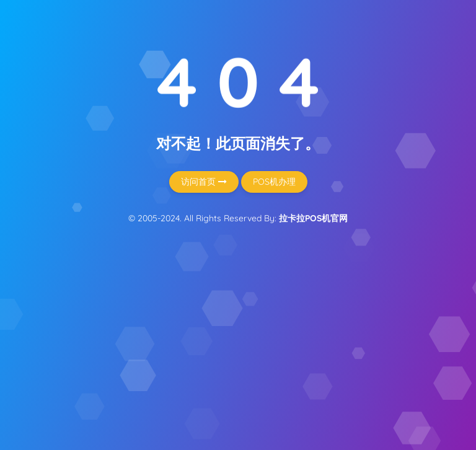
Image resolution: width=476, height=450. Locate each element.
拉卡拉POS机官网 (313, 218)
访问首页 (204, 182)
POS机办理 (274, 182)
